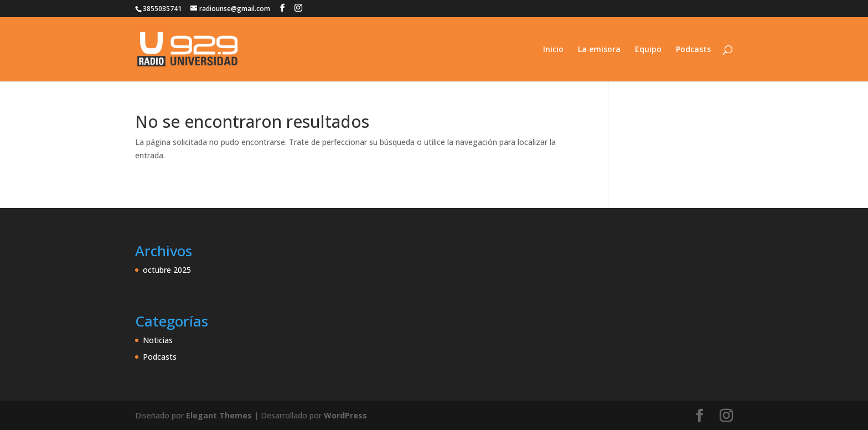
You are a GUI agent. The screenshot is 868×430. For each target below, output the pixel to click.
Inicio (553, 50)
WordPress (345, 415)
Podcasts (693, 50)
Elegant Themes (219, 415)
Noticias (158, 340)
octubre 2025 (167, 270)
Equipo (648, 50)
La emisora (599, 50)
